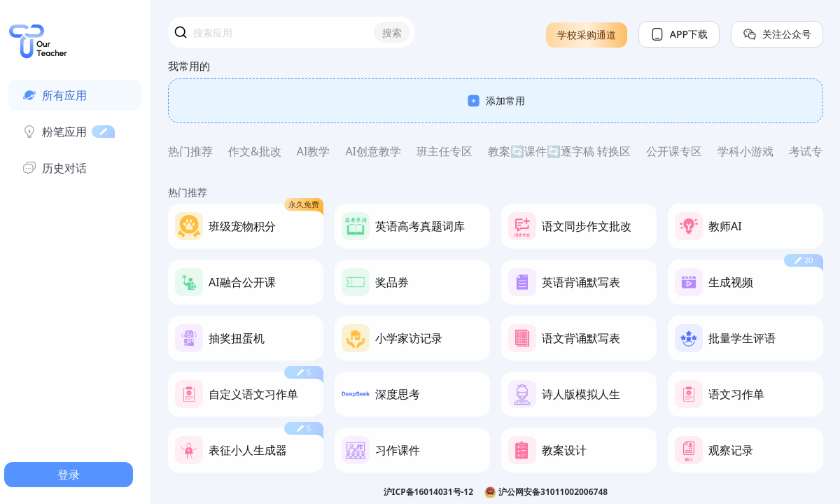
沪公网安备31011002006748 (553, 492)
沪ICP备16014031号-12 (428, 492)
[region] (496, 271)
